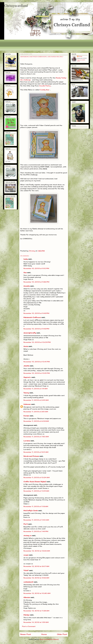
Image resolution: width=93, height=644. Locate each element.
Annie (26, 346)
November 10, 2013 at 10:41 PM (37, 362)
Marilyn (26, 615)
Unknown (27, 404)
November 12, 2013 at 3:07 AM (36, 566)
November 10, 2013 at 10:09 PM (37, 342)
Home (44, 634)
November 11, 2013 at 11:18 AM (36, 506)
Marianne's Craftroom (32, 317)
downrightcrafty (30, 333)
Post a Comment (29, 626)
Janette (26, 366)
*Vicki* (26, 570)
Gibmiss (27, 597)
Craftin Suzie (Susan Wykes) (35, 482)
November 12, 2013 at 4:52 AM (36, 578)
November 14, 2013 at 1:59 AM (36, 622)
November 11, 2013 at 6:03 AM (36, 421)
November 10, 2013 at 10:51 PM (37, 373)
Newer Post (26, 634)
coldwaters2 (28, 582)
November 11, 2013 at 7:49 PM (36, 531)
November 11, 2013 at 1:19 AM (35, 389)
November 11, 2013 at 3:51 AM (36, 412)
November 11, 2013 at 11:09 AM (36, 491)
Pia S (26, 524)
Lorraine (27, 441)
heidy (26, 259)
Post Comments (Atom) (49, 639)
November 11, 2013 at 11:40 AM (36, 520)
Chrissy (80, 56)
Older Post (62, 634)
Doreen (26, 416)
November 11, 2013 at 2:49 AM (36, 400)
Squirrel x (27, 377)
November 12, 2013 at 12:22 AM (37, 551)
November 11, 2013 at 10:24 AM (37, 477)
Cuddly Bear (45, 90)
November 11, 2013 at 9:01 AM (36, 452)
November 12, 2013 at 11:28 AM (36, 611)
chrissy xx (27, 536)
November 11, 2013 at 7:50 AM (36, 437)
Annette (27, 286)
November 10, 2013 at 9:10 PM (36, 268)
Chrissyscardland (16, 6)
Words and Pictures (31, 456)
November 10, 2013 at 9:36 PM (36, 282)
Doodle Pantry (45, 86)
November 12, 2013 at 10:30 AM (37, 593)
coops (26, 555)
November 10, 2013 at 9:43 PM (36, 313)
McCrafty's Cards (31, 511)
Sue (25, 273)
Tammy (26, 393)
